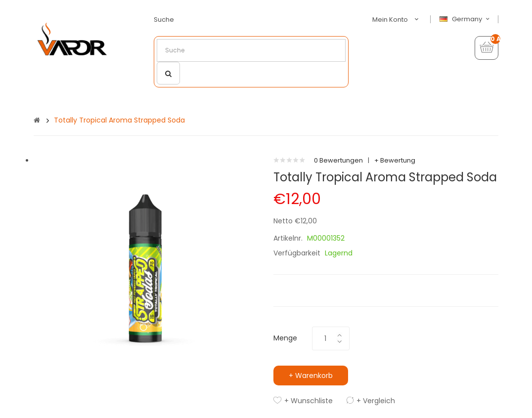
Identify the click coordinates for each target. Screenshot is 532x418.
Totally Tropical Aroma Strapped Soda (119, 120)
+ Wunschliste (309, 401)
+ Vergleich (376, 401)
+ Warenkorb (311, 376)
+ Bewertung (395, 160)
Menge (285, 338)
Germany (466, 19)
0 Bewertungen (338, 160)
